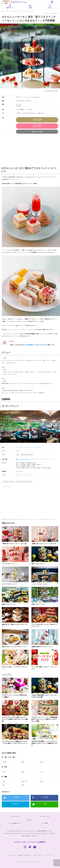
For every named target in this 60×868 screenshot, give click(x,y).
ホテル (19, 113)
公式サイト (19, 475)
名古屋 (4, 762)
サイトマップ (49, 855)
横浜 (23, 772)
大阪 (4, 781)
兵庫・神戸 (24, 781)
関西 (6, 777)
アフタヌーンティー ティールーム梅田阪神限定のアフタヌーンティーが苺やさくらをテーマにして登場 (44, 719)
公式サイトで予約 (37, 132)
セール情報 (30, 7)
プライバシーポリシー (38, 855)
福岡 (23, 762)
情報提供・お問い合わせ (24, 855)
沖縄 (41, 762)
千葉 (41, 772)
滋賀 (23, 785)
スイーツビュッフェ (45, 816)
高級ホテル (40, 113)
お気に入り (50, 7)
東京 (18, 455)
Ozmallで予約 (37, 126)
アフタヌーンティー (9, 482)
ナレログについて (12, 855)
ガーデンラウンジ (20, 447)
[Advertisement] (14, 151)
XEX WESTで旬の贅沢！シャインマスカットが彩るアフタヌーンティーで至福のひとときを (44, 743)
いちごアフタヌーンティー (29, 113)
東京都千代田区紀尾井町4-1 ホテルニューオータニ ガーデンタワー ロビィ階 (36, 459)
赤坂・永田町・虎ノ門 (27, 455)
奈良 (4, 785)
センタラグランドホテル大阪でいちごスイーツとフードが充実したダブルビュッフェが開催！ (15, 719)
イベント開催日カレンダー (15, 823)
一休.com (25, 475)
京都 (41, 781)
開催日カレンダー (10, 7)
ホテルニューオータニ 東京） (33, 447)
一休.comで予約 (37, 120)
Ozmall (30, 475)
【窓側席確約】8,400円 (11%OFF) (35, 345)
